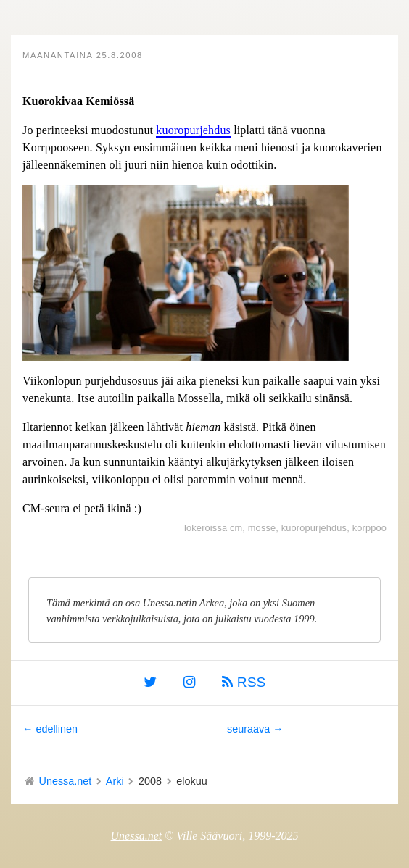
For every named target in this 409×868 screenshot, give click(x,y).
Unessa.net (66, 781)
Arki (115, 781)
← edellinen (50, 729)
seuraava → (255, 729)
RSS (244, 682)
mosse (262, 528)
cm (236, 528)
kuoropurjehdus (193, 130)
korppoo (369, 528)
